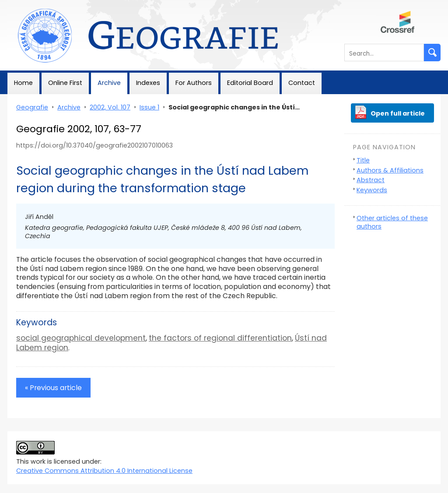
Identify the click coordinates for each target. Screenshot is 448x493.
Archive (109, 83)
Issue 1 (149, 107)
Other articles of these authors (392, 222)
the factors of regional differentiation (220, 338)
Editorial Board (250, 83)
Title (363, 160)
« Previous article (53, 388)
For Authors (194, 83)
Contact (302, 83)
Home (23, 83)
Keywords (372, 190)
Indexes (148, 83)
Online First (65, 83)
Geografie (23, 4)
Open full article (398, 113)
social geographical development (81, 338)
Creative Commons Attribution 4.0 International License (104, 471)
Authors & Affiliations (390, 170)
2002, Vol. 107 (110, 107)
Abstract (371, 180)
